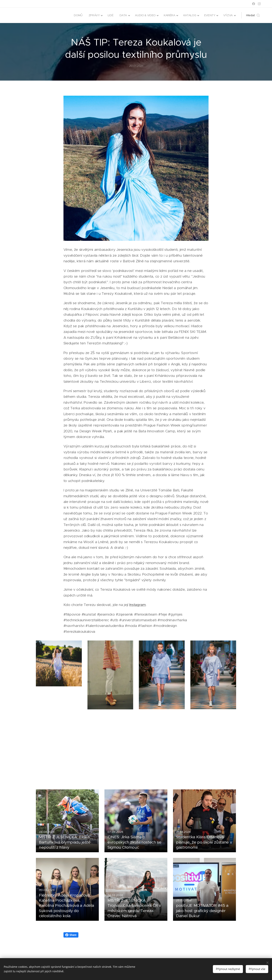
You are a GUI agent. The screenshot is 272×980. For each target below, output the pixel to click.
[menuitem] (76, 15)
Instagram (138, 605)
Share (71, 935)
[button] (253, 15)
